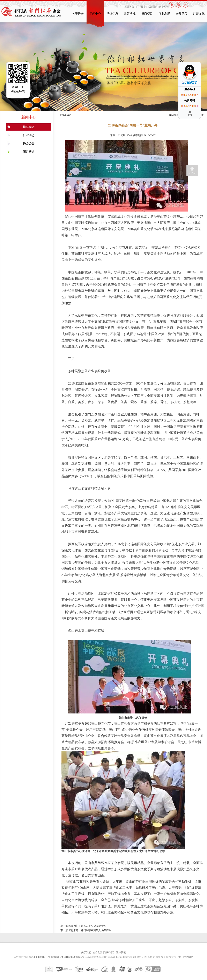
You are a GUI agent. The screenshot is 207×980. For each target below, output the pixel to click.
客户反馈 (121, 952)
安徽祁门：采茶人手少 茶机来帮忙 (87, 926)
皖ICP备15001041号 (40, 957)
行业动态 (29, 135)
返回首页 (129, 7)
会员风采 (182, 14)
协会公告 (29, 143)
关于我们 (86, 952)
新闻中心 (95, 14)
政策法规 (130, 14)
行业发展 (164, 14)
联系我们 (109, 952)
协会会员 (141, 7)
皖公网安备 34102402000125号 (68, 957)
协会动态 (29, 127)
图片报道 (29, 152)
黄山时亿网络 (186, 957)
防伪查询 (164, 7)
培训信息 (112, 14)
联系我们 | (153, 7)
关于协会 (78, 14)
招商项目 (147, 14)
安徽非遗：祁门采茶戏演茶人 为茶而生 (90, 930)
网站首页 (174, 115)
